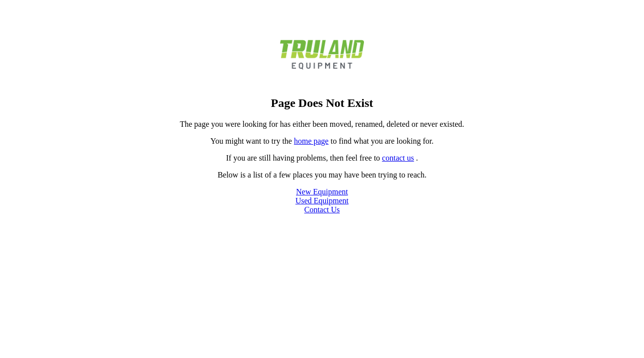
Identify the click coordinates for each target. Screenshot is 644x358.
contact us (398, 158)
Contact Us (322, 210)
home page (311, 141)
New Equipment (322, 192)
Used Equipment (322, 201)
